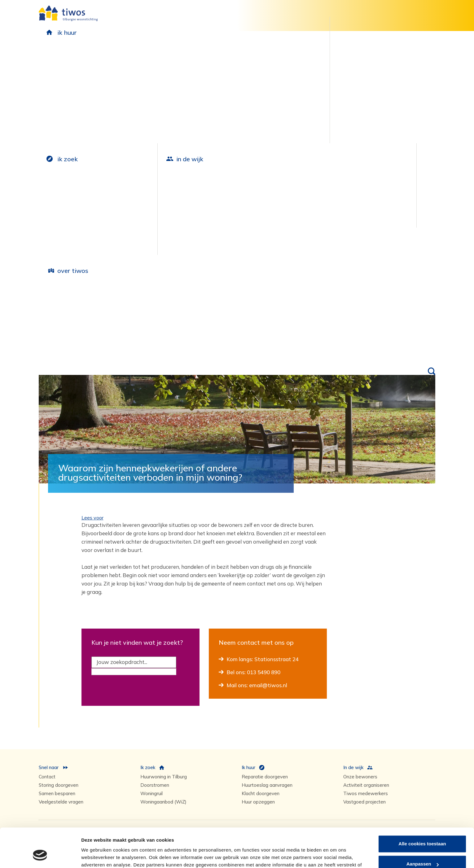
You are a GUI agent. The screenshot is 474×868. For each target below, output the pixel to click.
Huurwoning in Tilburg (164, 777)
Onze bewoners (360, 777)
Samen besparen (57, 793)
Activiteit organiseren (366, 785)
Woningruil (151, 793)
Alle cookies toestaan (422, 810)
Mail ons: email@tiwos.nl (257, 685)
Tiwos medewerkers (366, 793)
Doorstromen (155, 785)
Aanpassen (423, 830)
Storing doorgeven (59, 785)
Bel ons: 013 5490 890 (254, 672)
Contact (47, 777)
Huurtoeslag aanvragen (267, 785)
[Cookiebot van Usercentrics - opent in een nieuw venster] (40, 856)
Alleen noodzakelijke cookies (422, 851)
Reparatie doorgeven (265, 777)
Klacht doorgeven (261, 793)
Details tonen (96, 856)
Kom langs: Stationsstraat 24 (263, 659)
